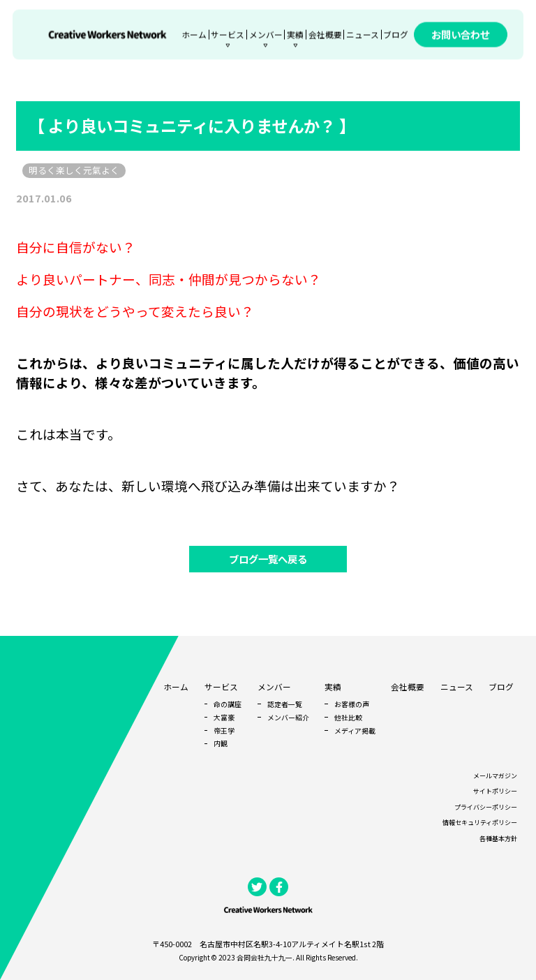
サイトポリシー (495, 791)
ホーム (194, 35)
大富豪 (224, 717)
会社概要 (325, 35)
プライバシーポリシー (486, 807)
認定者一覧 (285, 704)
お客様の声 (352, 704)
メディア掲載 (355, 730)
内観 (221, 743)
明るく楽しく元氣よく (74, 170)
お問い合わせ (461, 35)
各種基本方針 (498, 839)
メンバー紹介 (288, 717)
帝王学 (224, 730)
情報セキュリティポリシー (480, 823)
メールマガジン (495, 776)
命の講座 (228, 704)
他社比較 (348, 717)
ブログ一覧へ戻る (268, 559)
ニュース (363, 35)
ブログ (396, 35)
